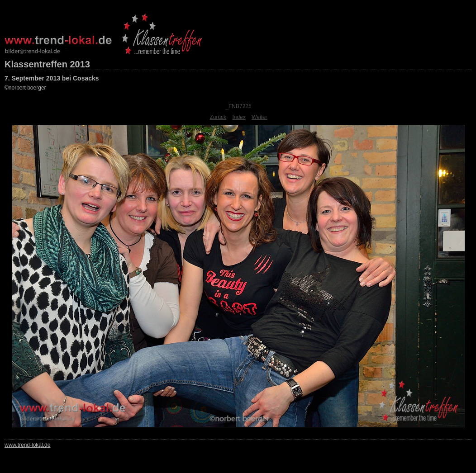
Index (239, 117)
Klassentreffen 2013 (47, 64)
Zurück (218, 117)
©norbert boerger (25, 88)
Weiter (259, 117)
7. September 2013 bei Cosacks (52, 78)
